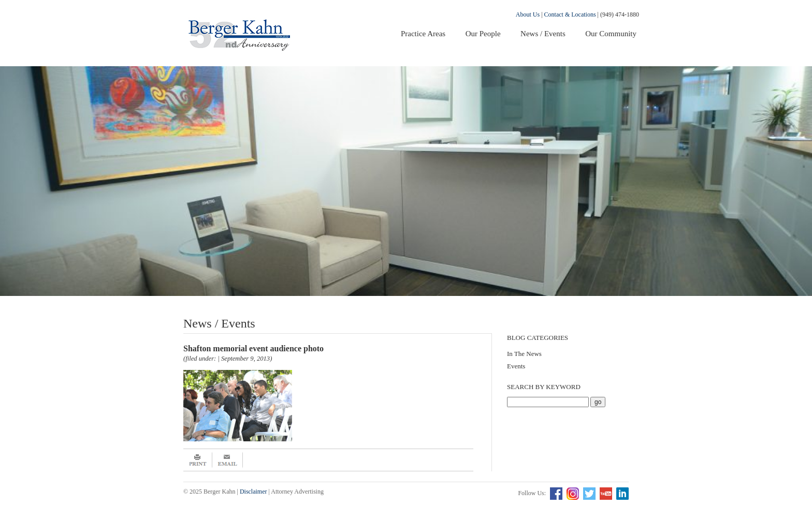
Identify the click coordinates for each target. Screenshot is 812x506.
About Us (528, 14)
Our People (483, 34)
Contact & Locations (570, 14)
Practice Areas (423, 34)
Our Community (611, 34)
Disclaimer (253, 492)
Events (516, 366)
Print (198, 460)
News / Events (543, 34)
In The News (524, 354)
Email (228, 460)
